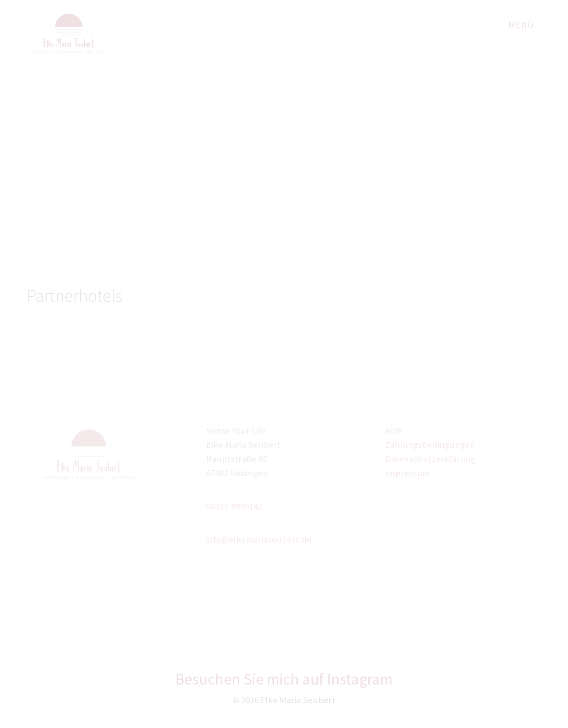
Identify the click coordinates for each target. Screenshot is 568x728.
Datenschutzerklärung (430, 459)
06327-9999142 (234, 506)
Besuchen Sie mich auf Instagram (284, 679)
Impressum (408, 473)
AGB (393, 431)
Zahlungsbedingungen (430, 445)
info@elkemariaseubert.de (259, 540)
